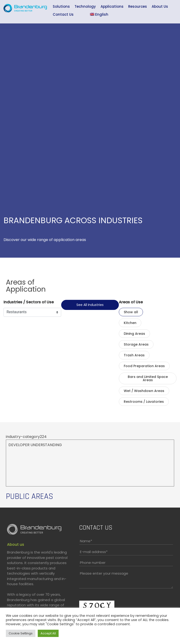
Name (86, 541)
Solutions (61, 6)
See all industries (90, 305)
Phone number (93, 563)
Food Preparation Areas (144, 366)
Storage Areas (136, 344)
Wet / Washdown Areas (144, 391)
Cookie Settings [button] (21, 633)
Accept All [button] (48, 633)
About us (16, 544)
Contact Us (63, 14)
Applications (112, 6)
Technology (85, 6)
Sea (82, 15)
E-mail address (94, 552)
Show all (131, 312)
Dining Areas (134, 334)
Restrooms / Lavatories (144, 402)
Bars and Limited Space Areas (148, 378)
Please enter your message (104, 573)
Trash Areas (134, 355)
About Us (160, 6)
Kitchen (130, 323)
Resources (138, 6)
